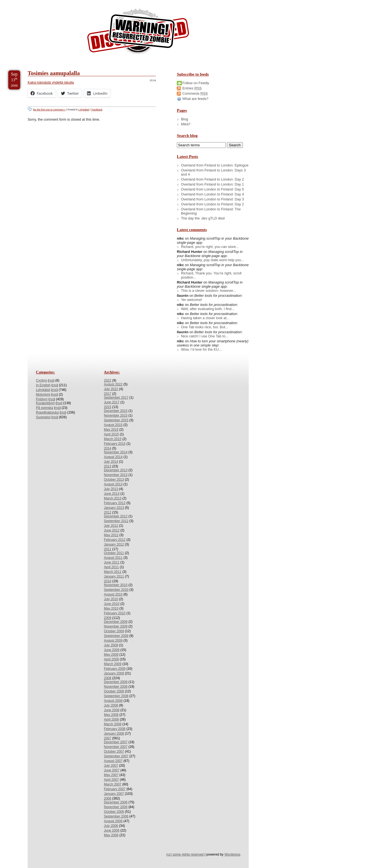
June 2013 (112, 494)
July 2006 (111, 826)
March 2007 (113, 784)
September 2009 (116, 636)
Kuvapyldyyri (45, 403)
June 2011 (112, 562)
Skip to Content (22, 2)
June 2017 (112, 402)
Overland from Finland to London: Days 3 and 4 (213, 172)
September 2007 (116, 756)
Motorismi (43, 395)
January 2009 (114, 673)
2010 (108, 581)
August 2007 (113, 761)
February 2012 (115, 540)
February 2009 (115, 669)
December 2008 (116, 682)
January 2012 (114, 544)
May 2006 (111, 835)
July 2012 (111, 526)
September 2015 (116, 420)
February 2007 (115, 789)
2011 (108, 549)
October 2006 (114, 812)
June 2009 (112, 650)
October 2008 (114, 691)
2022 (108, 380)
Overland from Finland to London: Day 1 (212, 184)
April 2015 (111, 434)
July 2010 (111, 599)
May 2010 (111, 608)
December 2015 (116, 411)
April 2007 (111, 780)
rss (51, 380)
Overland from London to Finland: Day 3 (212, 199)
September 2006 (116, 816)
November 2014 (116, 452)
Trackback (97, 110)
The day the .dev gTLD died (203, 218)
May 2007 (111, 775)
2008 (108, 678)
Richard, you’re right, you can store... (210, 247)
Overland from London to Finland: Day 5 (212, 189)
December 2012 (116, 516)
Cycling (41, 380)
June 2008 (112, 710)
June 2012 (112, 530)
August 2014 (113, 457)
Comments (195, 93)
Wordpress (232, 854)
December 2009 (116, 622)
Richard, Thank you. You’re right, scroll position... (211, 275)
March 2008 (113, 724)
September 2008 (116, 696)
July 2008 (111, 705)
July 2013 (111, 489)
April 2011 (111, 567)
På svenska (44, 408)
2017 (108, 394)
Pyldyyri (42, 399)
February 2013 (115, 503)
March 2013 (113, 498)
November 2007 (116, 747)
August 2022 (113, 384)
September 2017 (116, 398)
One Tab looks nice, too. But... (205, 327)
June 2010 (112, 604)
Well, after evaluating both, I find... (208, 309)
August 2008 (113, 701)
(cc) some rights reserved (185, 854)
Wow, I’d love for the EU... (201, 349)
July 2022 (111, 389)
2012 (108, 512)
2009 (108, 618)
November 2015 (116, 416)
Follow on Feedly (196, 83)
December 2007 (116, 742)
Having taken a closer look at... (205, 318)
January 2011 (114, 576)
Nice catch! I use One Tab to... (205, 336)
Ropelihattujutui (47, 412)
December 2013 (116, 470)
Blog (185, 119)
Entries (192, 88)
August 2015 (113, 425)
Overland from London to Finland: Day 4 (212, 194)
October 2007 (114, 751)
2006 (108, 798)
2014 (108, 448)
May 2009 (111, 655)
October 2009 (114, 631)
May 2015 (111, 430)
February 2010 (115, 613)
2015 (108, 407)
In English (43, 385)
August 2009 (113, 641)
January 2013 (114, 508)
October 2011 (114, 553)
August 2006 (113, 821)
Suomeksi (43, 417)
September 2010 (116, 590)
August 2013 (113, 484)
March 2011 (113, 572)
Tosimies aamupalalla (54, 73)
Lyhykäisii (84, 110)
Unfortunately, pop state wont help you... (212, 260)
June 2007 (112, 770)
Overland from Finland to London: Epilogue (215, 165)
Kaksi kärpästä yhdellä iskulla (51, 82)
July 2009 (111, 645)
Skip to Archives (62, 2)
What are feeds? (195, 99)
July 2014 (111, 462)
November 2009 (116, 626)
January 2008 (114, 734)
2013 (108, 466)
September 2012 (116, 521)
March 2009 (113, 664)
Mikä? (186, 124)
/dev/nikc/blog (138, 33)
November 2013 (116, 475)
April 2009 (111, 659)
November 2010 (116, 585)
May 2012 (111, 535)
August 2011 (113, 558)
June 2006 (112, 830)
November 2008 (116, 687)
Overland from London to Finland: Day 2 (212, 204)
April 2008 (111, 719)
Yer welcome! (191, 300)
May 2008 (111, 715)
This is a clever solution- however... (208, 291)
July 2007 (111, 766)
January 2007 (114, 794)
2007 (108, 738)
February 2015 (115, 444)
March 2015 (113, 439)
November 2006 (116, 807)
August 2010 (113, 594)
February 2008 (115, 729)
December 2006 (116, 802)
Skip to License (102, 2)
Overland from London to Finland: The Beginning (211, 211)
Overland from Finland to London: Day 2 (212, 179)
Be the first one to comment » (49, 110)
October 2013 (114, 480)
